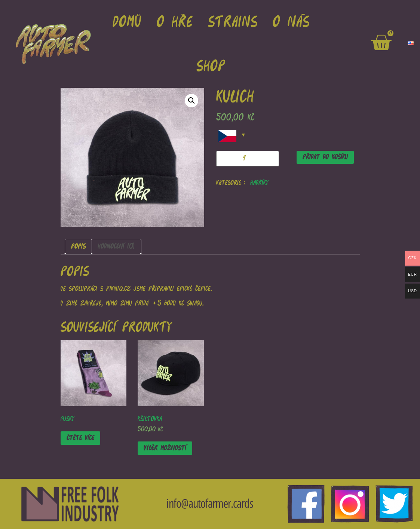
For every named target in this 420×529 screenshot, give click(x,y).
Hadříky (259, 183)
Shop (211, 66)
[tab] (78, 247)
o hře (175, 22)
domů (127, 22)
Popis (78, 246)
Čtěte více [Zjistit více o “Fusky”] (80, 438)
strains (233, 22)
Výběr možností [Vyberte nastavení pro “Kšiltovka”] (165, 448)
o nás (291, 22)
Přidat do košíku (325, 157)
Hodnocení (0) (116, 246)
